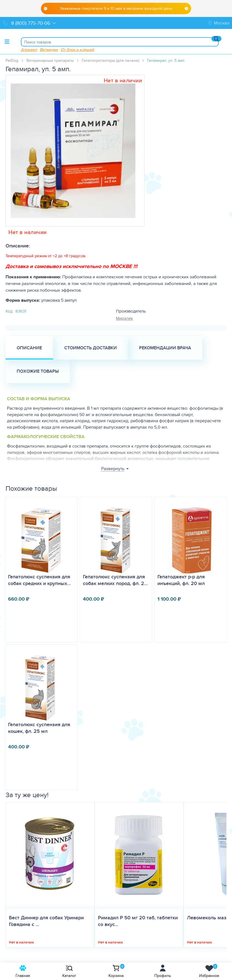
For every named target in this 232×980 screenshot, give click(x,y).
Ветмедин (49, 49)
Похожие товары (38, 371)
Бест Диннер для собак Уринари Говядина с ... (46, 921)
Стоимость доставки (91, 348)
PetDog (12, 60)
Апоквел (29, 49)
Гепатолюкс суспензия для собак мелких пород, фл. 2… (115, 580)
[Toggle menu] (7, 41)
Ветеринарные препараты (50, 60)
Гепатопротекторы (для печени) (110, 60)
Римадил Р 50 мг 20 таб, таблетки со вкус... (138, 921)
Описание (29, 348)
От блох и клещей (77, 49)
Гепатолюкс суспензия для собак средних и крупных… (39, 580)
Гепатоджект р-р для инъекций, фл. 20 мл (181, 580)
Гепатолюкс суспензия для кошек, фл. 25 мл (39, 728)
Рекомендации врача (165, 348)
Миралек (124, 318)
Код (9, 311)
